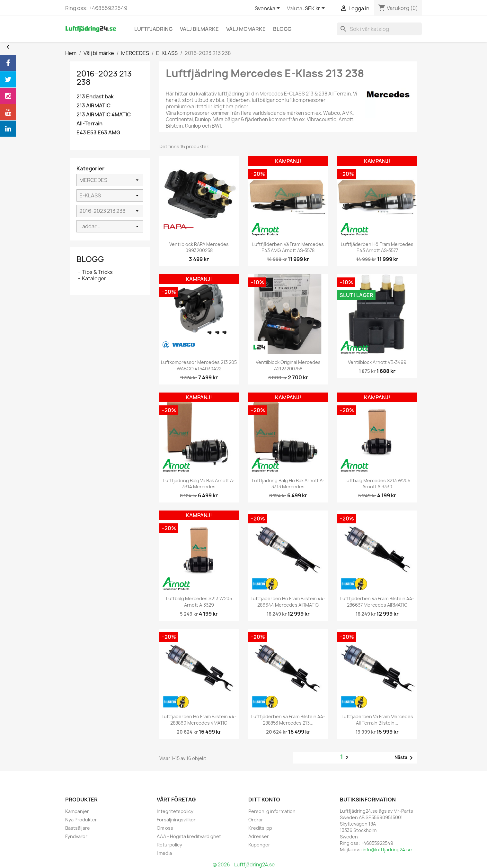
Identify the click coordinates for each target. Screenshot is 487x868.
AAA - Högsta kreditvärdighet (189, 836)
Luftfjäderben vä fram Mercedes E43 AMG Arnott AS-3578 (288, 247)
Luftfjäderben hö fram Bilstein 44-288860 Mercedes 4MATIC (199, 720)
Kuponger (259, 845)
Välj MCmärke (246, 29)
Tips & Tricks (97, 272)
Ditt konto (264, 800)
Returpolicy (169, 845)
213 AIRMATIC (93, 106)
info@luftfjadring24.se (387, 850)
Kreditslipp (260, 828)
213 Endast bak (95, 97)
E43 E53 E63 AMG (98, 133)
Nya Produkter (81, 820)
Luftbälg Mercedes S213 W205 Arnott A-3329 (199, 602)
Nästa (405, 758)
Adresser (259, 836)
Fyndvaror (76, 836)
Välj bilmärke (199, 29)
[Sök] (379, 29)
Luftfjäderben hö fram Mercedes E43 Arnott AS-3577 (377, 247)
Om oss (165, 828)
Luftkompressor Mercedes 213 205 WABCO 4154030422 (199, 365)
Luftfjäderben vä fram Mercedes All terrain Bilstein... (377, 720)
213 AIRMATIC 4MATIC (104, 115)
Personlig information (272, 811)
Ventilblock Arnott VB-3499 (377, 362)
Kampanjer (77, 811)
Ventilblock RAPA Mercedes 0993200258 (199, 247)
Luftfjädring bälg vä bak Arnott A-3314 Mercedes (199, 484)
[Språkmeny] (268, 9)
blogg (282, 29)
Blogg (90, 259)
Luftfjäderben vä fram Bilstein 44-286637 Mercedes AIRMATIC (377, 602)
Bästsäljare (78, 828)
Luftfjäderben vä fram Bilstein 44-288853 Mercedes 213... (288, 720)
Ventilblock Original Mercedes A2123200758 (288, 365)
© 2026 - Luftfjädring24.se (244, 865)
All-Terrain (89, 124)
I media (164, 853)
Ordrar (256, 820)
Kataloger (94, 278)
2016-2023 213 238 (104, 78)
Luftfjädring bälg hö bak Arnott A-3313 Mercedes (288, 484)
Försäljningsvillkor (176, 820)
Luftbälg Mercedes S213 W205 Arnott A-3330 (377, 484)
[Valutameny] (316, 9)
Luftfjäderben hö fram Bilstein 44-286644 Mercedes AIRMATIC (288, 602)
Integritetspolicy (175, 811)
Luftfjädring (153, 29)
